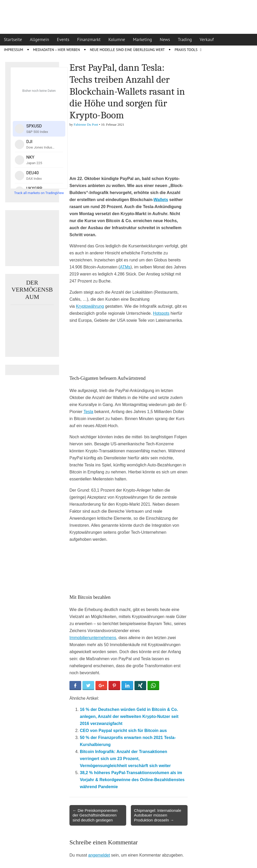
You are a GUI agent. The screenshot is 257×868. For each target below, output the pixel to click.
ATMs (125, 267)
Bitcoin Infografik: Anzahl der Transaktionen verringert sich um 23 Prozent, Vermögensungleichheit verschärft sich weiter (125, 759)
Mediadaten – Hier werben (57, 50)
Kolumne (117, 40)
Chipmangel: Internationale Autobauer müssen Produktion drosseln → (158, 815)
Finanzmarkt (89, 40)
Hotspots (161, 313)
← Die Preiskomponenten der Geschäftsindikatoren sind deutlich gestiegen (95, 815)
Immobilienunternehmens (93, 638)
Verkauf (207, 40)
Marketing (142, 40)
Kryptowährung (90, 306)
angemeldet (99, 855)
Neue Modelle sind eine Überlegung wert (127, 50)
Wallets (161, 200)
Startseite (13, 40)
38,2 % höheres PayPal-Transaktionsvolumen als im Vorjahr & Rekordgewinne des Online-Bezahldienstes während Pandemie (132, 780)
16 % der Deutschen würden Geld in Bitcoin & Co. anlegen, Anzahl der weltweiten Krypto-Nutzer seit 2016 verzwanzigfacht (129, 716)
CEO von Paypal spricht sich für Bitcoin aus (123, 731)
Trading (185, 40)
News (165, 40)
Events (63, 40)
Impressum (14, 50)
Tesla (88, 412)
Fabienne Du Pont (86, 124)
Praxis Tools (186, 50)
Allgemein (40, 40)
